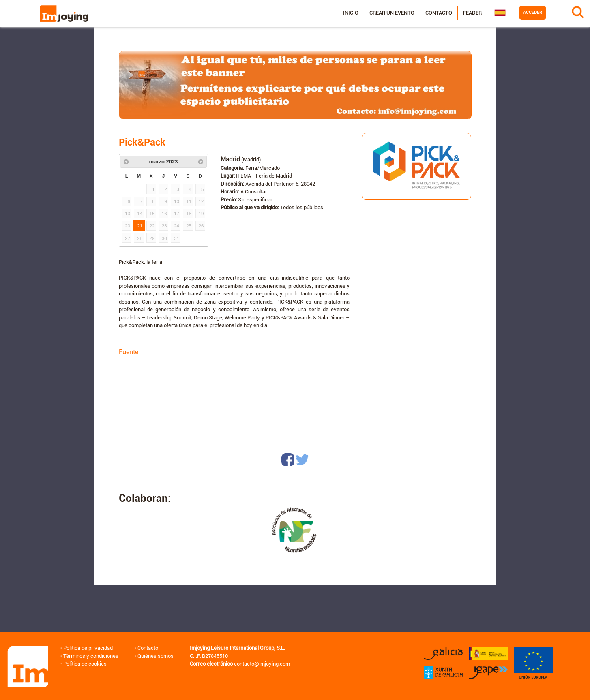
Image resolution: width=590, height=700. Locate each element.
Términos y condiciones (91, 656)
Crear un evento (392, 13)
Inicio (350, 13)
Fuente (129, 352)
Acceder (532, 12)
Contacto (438, 13)
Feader (472, 13)
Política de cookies (85, 664)
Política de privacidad (88, 648)
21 (140, 226)
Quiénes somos (156, 656)
